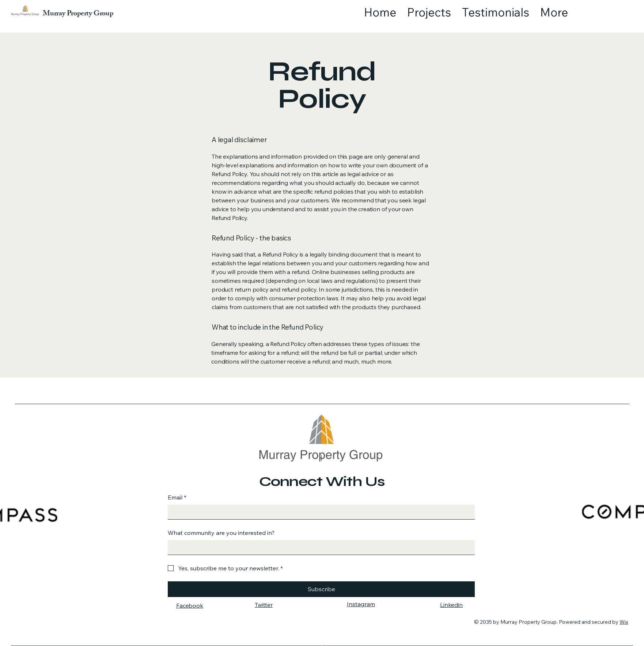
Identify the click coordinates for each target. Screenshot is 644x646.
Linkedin (451, 605)
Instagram (361, 604)
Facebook (190, 605)
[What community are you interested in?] (319, 547)
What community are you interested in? (221, 533)
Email (177, 497)
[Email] (319, 512)
